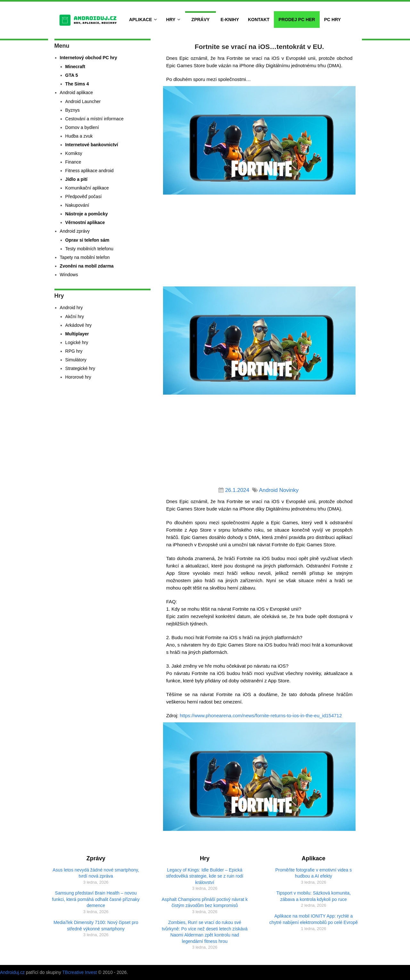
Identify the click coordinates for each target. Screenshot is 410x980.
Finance (73, 162)
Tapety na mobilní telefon (85, 257)
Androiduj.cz (12, 972)
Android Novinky (279, 490)
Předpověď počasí (84, 197)
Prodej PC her (297, 20)
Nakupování (77, 205)
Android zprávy (75, 231)
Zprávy (201, 20)
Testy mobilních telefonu (89, 249)
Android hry (71, 308)
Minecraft (75, 67)
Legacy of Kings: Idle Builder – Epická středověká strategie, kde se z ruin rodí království (205, 876)
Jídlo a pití (76, 179)
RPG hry (74, 351)
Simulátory (76, 360)
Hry (171, 20)
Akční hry (75, 317)
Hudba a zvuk (79, 136)
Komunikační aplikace (87, 188)
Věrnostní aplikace (85, 222)
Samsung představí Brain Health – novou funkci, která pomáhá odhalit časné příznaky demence (96, 899)
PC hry (332, 20)
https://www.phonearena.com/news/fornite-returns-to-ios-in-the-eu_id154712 (261, 715)
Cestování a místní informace (94, 119)
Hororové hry (78, 377)
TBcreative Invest (79, 972)
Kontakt (259, 20)
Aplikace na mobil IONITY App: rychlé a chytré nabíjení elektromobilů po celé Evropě (314, 919)
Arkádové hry (78, 325)
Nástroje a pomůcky (87, 214)
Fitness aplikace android (90, 171)
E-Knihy (230, 20)
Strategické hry (80, 368)
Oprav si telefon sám (87, 240)
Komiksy (74, 153)
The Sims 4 (77, 84)
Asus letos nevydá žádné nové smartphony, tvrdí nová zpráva (96, 873)
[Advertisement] (259, 242)
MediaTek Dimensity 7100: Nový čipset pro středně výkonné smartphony (96, 926)
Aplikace (141, 20)
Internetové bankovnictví (92, 145)
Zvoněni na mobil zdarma (87, 266)
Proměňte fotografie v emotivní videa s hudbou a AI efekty (313, 873)
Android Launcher (83, 101)
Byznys (73, 110)
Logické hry (77, 342)
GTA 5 (72, 75)
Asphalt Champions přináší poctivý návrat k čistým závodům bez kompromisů (205, 903)
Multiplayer (77, 334)
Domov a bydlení (82, 127)
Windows (69, 275)
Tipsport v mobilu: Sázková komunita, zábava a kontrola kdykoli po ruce (314, 896)
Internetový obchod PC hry (89, 58)
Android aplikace (77, 92)
